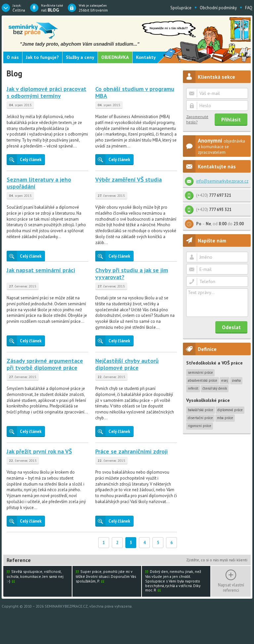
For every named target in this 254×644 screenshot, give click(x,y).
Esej (225, 380)
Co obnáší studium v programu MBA (135, 92)
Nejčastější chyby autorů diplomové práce (127, 364)
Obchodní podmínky (218, 8)
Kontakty (146, 57)
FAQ (249, 8)
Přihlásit (231, 119)
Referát (193, 388)
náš (52, 8)
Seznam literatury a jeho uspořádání (39, 183)
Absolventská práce (203, 380)
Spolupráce (181, 8)
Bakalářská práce (201, 410)
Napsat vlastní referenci (231, 587)
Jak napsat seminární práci (41, 270)
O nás (13, 57)
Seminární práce (200, 372)
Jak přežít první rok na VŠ (39, 451)
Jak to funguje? (42, 57)
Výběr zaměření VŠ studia (128, 179)
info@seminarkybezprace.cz (222, 181)
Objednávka (115, 57)
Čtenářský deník (215, 388)
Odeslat (231, 327)
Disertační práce (200, 418)
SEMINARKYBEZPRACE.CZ (66, 606)
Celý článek (24, 159)
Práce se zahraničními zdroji (131, 451)
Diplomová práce (230, 410)
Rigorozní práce (200, 426)
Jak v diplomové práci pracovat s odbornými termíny (46, 92)
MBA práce (225, 418)
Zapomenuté (197, 119)
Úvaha (236, 380)
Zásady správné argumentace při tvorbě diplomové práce (45, 364)
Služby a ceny (80, 57)
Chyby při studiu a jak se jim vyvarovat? (132, 274)
